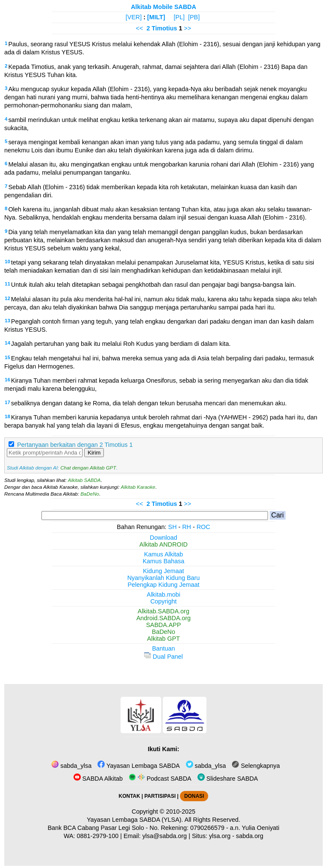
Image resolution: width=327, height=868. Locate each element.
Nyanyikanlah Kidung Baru (164, 578)
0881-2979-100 (98, 836)
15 (7, 357)
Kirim (94, 453)
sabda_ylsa (71, 766)
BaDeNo (90, 494)
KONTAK (130, 796)
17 (7, 402)
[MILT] (156, 17)
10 (7, 262)
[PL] (179, 17)
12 (7, 298)
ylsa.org (220, 836)
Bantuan (164, 648)
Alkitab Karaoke (138, 487)
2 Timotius (162, 28)
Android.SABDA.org (163, 618)
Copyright (164, 601)
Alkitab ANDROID (163, 544)
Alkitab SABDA (84, 480)
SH (172, 527)
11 (7, 284)
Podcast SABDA (160, 779)
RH (187, 527)
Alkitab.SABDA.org (163, 611)
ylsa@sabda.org (165, 836)
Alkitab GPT (163, 639)
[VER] (134, 17)
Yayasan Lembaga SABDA (138, 766)
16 (7, 380)
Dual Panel (163, 657)
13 (7, 321)
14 (7, 343)
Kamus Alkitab (163, 554)
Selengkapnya (256, 766)
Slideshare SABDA (228, 779)
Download (164, 538)
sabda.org (250, 836)
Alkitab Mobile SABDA (163, 7)
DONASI (194, 796)
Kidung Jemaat (164, 571)
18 (7, 416)
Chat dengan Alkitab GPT (88, 468)
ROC (203, 527)
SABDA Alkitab (98, 779)
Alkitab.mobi (163, 595)
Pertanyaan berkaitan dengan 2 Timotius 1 (75, 445)
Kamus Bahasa (164, 561)
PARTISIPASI (160, 796)
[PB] (194, 17)
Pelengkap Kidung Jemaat (163, 585)
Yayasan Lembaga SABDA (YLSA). (135, 820)
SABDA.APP (164, 625)
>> (187, 28)
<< (140, 28)
